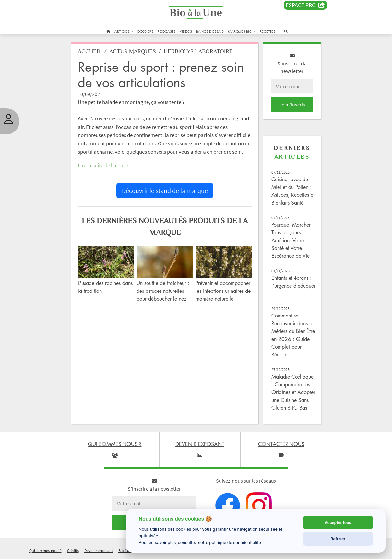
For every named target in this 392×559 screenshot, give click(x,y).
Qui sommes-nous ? (45, 550)
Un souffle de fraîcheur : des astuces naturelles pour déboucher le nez (163, 291)
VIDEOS (186, 31)
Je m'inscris (292, 105)
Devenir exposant (99, 550)
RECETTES (267, 31)
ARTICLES (122, 31)
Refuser (338, 539)
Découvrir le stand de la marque (165, 190)
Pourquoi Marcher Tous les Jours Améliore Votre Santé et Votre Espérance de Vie (291, 240)
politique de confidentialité (235, 542)
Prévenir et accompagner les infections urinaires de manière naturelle (223, 291)
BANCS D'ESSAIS (210, 31)
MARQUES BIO (240, 31)
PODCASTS (166, 31)
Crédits (73, 550)
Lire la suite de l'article (103, 165)
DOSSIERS (145, 31)
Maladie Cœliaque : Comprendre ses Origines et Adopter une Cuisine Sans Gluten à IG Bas (293, 392)
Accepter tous (338, 522)
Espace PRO (305, 5)
